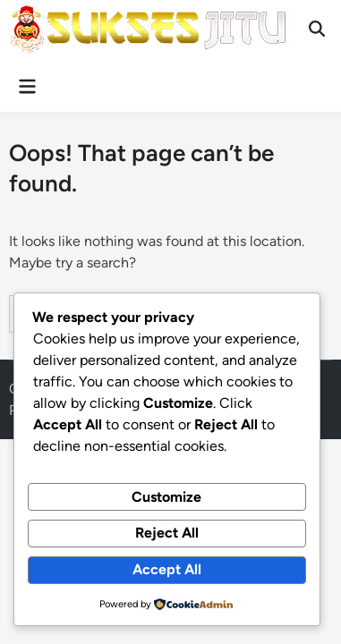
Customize (166, 497)
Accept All (167, 569)
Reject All (167, 533)
